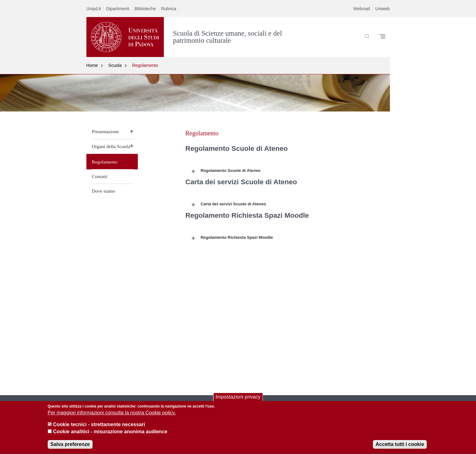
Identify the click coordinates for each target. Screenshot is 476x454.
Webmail (362, 9)
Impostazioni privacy (238, 400)
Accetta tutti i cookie (400, 448)
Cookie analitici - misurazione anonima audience (110, 435)
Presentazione (105, 131)
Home (92, 65)
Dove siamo (104, 191)
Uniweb (383, 9)
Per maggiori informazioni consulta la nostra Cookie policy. (112, 416)
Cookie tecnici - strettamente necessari (99, 428)
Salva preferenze (70, 448)
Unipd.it (94, 9)
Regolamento (145, 65)
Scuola (115, 65)
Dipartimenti (118, 9)
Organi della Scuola (111, 146)
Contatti (100, 176)
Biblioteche (145, 9)
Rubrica (168, 9)
